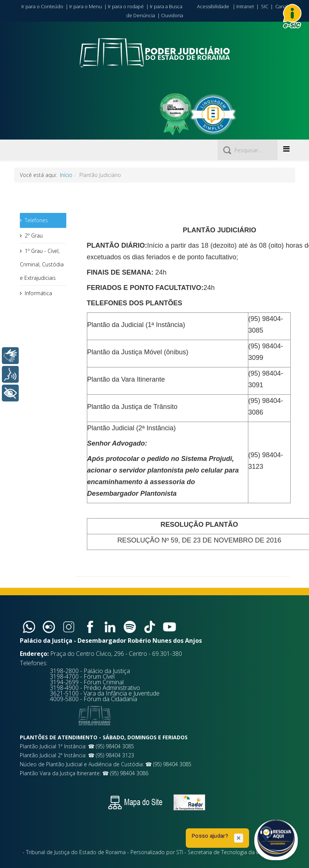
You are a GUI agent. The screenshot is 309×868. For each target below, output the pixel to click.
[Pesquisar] (248, 150)
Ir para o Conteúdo (42, 6)
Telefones (36, 220)
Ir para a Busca (166, 6)
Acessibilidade (213, 6)
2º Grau (34, 236)
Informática (38, 293)
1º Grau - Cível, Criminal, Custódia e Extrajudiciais (42, 264)
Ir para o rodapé (126, 6)
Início (66, 175)
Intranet (245, 6)
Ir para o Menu (86, 6)
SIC (265, 6)
